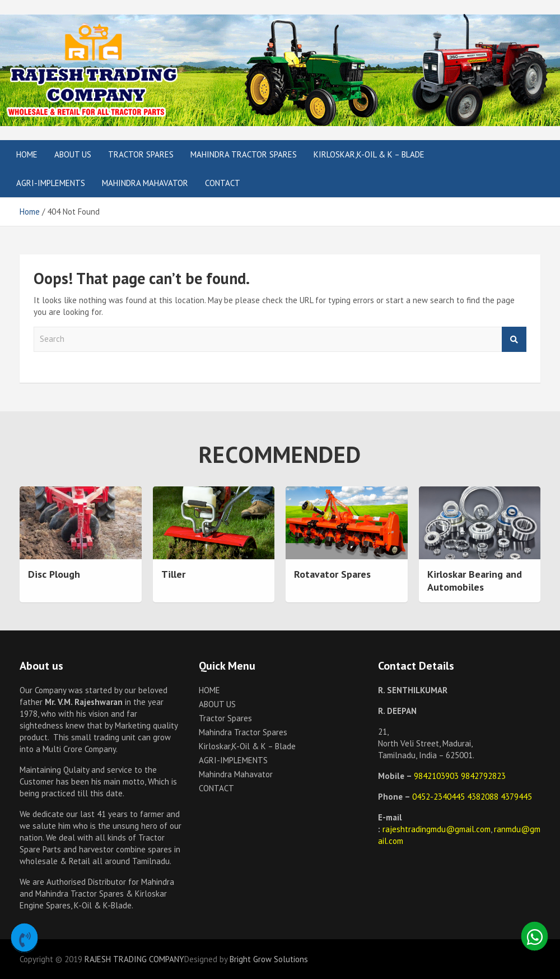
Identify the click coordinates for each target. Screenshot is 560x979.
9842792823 (483, 776)
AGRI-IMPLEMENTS (51, 183)
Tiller (173, 574)
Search (514, 339)
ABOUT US (73, 154)
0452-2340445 (440, 797)
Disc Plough (54, 574)
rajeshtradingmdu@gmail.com (437, 829)
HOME (27, 154)
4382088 (484, 797)
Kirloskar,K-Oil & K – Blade (369, 154)
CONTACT (223, 183)
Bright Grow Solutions (269, 959)
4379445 (516, 797)
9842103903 (437, 776)
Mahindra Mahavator (145, 183)
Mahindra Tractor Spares (244, 154)
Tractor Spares (141, 154)
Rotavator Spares (332, 574)
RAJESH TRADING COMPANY (134, 959)
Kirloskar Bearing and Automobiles (475, 581)
